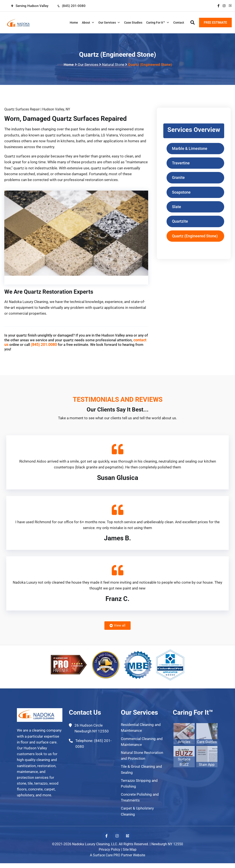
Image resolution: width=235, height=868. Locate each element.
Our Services (109, 23)
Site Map (130, 850)
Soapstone (181, 193)
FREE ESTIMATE (215, 23)
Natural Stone (113, 65)
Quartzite (180, 222)
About (88, 23)
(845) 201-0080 (72, 6)
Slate (177, 207)
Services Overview (194, 130)
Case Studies (133, 23)
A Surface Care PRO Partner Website (117, 855)
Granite (178, 178)
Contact (179, 23)
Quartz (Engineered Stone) (195, 237)
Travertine (181, 163)
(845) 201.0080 (44, 344)
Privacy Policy (109, 850)
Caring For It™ (158, 23)
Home (74, 23)
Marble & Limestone (190, 148)
